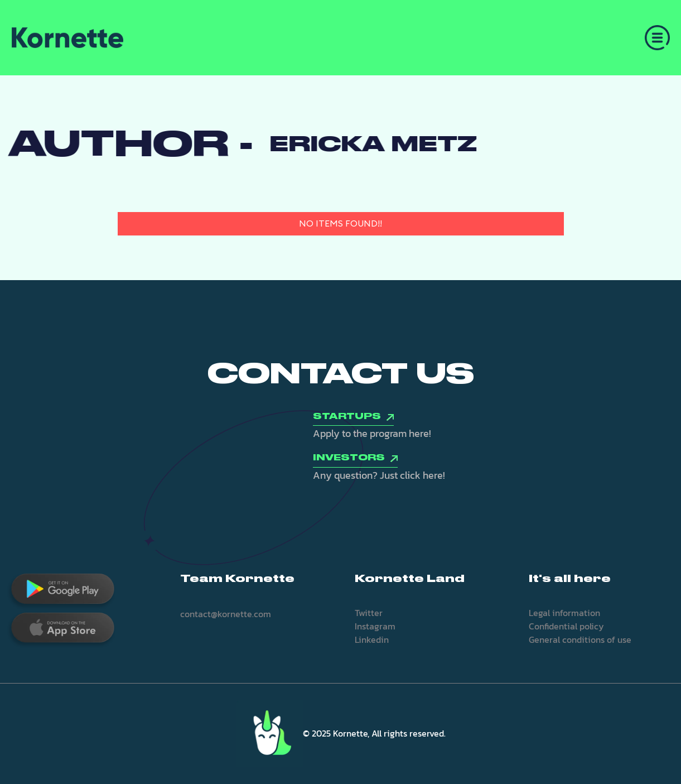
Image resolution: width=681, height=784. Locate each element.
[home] (67, 38)
